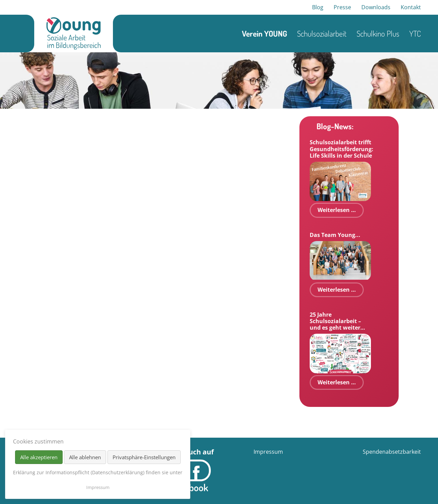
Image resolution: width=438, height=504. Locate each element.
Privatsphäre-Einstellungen (144, 457)
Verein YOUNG (265, 34)
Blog (318, 7)
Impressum (268, 452)
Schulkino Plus (378, 34)
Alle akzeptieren (39, 457)
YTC (415, 34)
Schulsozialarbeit (322, 34)
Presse (342, 7)
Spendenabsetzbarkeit (392, 452)
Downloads (376, 7)
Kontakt (411, 7)
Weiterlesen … (337, 210)
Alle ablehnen (85, 457)
